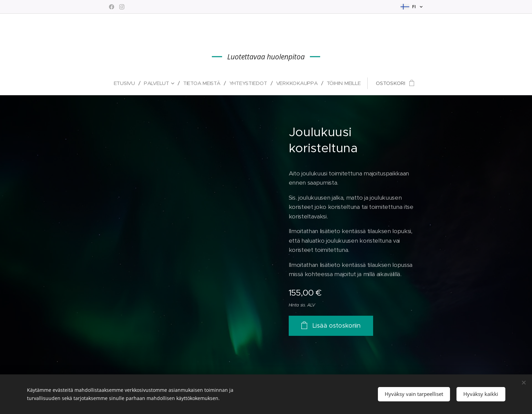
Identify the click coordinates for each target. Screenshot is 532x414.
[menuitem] (132, 83)
